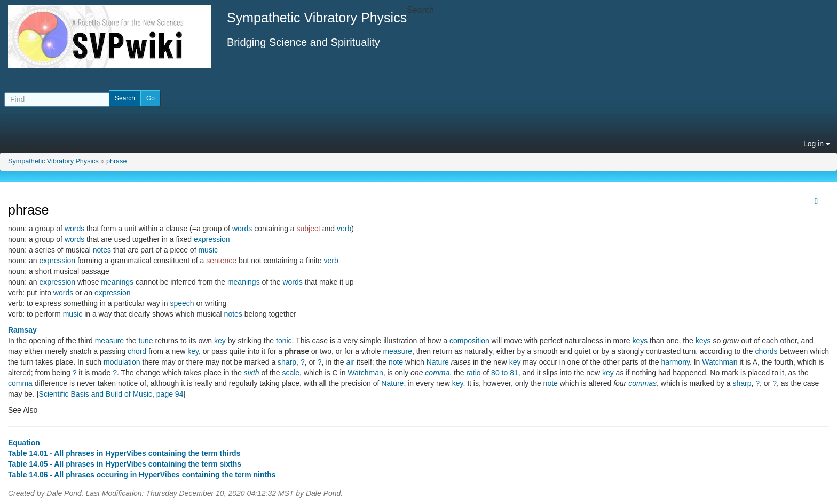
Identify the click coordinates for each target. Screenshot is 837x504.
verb (344, 229)
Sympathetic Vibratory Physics (53, 161)
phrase (117, 161)
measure (109, 341)
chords (766, 351)
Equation (24, 443)
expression (212, 239)
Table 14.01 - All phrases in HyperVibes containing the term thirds (124, 453)
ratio (473, 373)
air (351, 362)
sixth (252, 373)
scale (291, 373)
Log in (817, 144)
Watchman (720, 362)
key (220, 341)
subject (309, 229)
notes (102, 250)
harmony (675, 362)
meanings (117, 282)
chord (137, 351)
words (74, 229)
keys (640, 341)
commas (642, 383)
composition (469, 341)
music (208, 250)
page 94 (170, 394)
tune (145, 341)
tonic (284, 341)
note (396, 362)
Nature (438, 362)
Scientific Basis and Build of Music (96, 394)
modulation (122, 362)
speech (182, 303)
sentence (221, 261)
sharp (287, 362)
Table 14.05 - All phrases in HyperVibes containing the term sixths (125, 464)
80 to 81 (505, 373)
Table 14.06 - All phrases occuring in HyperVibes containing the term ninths (142, 475)
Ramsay (22, 330)
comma (437, 373)
